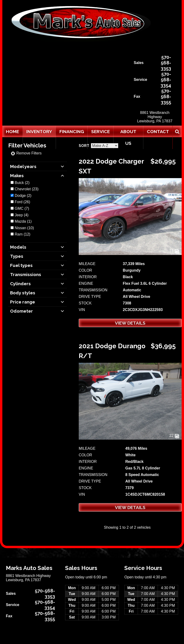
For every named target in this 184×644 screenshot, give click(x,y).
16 (174, 251)
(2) (22, 183)
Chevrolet (23, 189)
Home (12, 131)
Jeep (19, 215)
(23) (26, 189)
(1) (23, 221)
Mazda (20, 221)
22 (174, 436)
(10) (24, 228)
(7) (22, 208)
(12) (22, 234)
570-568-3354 (166, 80)
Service (100, 131)
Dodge (20, 196)
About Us (128, 137)
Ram (19, 234)
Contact (158, 131)
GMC (19, 208)
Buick (19, 183)
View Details (130, 323)
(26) (22, 202)
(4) (22, 215)
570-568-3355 (166, 97)
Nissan (20, 228)
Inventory (39, 131)
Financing (72, 131)
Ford (18, 202)
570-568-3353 (166, 63)
